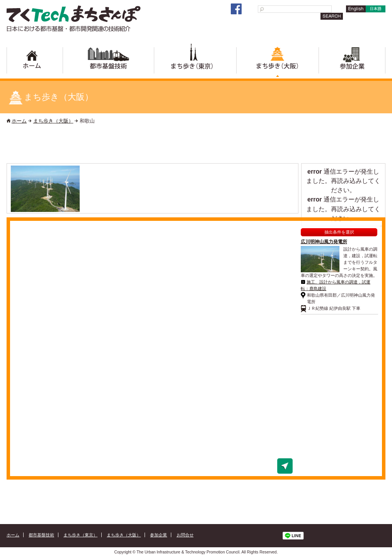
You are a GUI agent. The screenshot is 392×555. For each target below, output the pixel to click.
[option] (45, 189)
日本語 (375, 12)
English (355, 12)
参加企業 (352, 62)
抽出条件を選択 (339, 232)
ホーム (35, 62)
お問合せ (185, 535)
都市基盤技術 (108, 62)
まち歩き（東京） (195, 62)
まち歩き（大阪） (277, 62)
